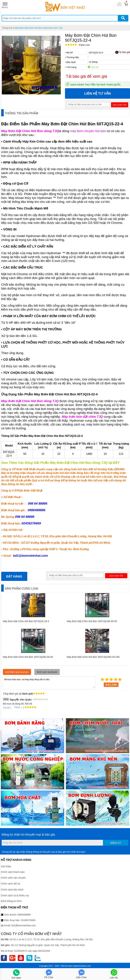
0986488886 (24, 915)
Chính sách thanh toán (13, 872)
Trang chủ (7, 28)
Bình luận (84, 45)
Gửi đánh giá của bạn (17, 672)
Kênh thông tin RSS (11, 901)
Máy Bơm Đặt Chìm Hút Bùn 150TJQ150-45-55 (92, 621)
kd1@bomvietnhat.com (31, 556)
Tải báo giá (123, 52)
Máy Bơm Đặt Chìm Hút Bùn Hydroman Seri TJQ (39, 28)
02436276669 (28, 920)
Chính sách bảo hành (12, 890)
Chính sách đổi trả (10, 884)
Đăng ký (116, 843)
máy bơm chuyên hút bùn (88, 131)
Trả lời (6, 708)
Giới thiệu (6, 866)
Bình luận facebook (47, 672)
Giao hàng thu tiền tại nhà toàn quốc (96, 85)
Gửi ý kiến (111, 685)
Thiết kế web (66, 966)
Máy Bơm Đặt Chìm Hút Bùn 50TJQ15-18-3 (26, 621)
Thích (16, 707)
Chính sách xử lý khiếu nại (15, 896)
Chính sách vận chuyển (13, 878)
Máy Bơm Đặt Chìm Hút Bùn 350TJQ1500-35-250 (93, 657)
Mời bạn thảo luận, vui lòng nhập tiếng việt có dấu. (49, 683)
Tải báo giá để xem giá (86, 76)
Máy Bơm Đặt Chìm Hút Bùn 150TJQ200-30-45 (28, 657)
